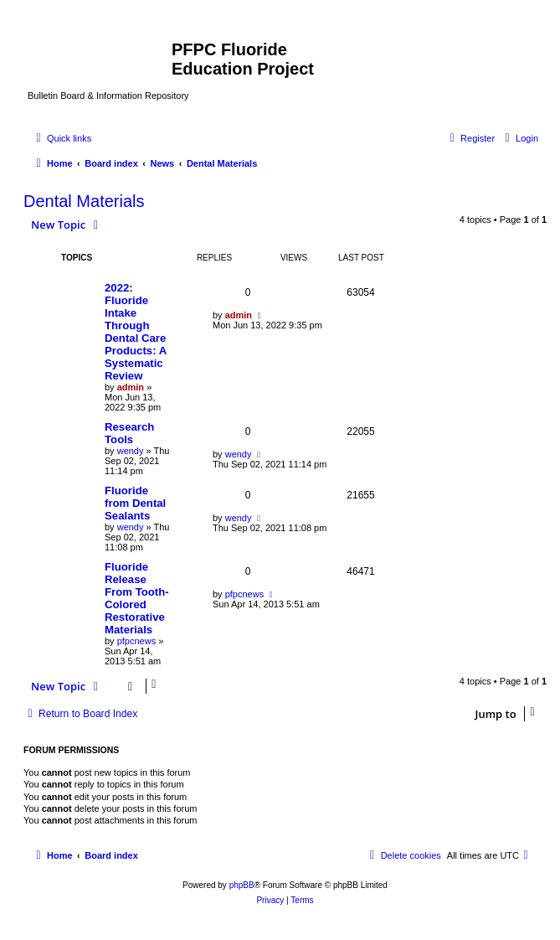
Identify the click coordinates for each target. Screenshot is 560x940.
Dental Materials (84, 201)
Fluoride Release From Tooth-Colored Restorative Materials (137, 598)
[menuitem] (519, 138)
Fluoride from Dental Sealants (135, 503)
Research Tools (129, 433)
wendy (131, 451)
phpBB (242, 885)
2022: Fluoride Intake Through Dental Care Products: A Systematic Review (136, 332)
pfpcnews (136, 641)
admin (131, 387)
